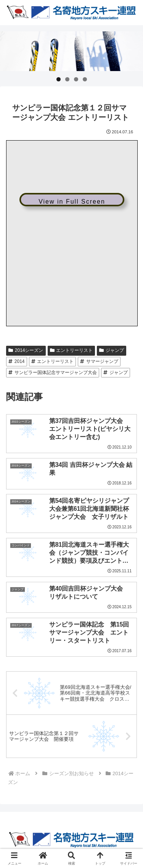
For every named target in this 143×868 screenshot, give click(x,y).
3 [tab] (76, 79)
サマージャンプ (99, 361)
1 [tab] (59, 79)
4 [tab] (85, 79)
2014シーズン (26, 350)
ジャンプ (112, 350)
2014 (17, 361)
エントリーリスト (71, 350)
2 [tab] (67, 79)
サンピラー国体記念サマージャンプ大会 (53, 372)
